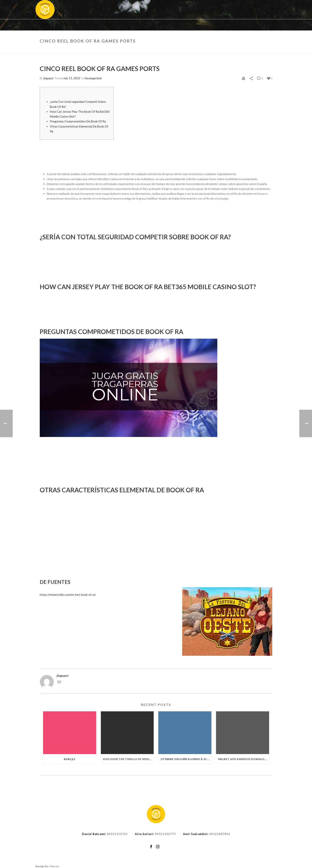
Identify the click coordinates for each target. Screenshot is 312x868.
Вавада (70, 759)
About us (112, 25)
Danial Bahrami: (94, 834)
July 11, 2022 (72, 78)
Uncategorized (206, 50)
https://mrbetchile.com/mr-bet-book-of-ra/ (68, 595)
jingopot (48, 78)
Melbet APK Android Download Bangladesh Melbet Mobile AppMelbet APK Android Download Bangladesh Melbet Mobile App (244, 759)
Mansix (55, 866)
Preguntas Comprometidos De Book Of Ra (78, 121)
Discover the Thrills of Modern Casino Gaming (128, 759)
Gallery (64, 25)
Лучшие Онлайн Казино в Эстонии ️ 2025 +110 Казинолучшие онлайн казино (186, 759)
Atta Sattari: (144, 834)
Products (87, 25)
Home (44, 25)
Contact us (138, 25)
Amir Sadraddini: (196, 834)
